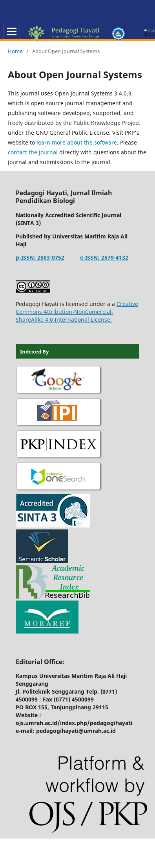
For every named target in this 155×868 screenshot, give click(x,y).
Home (15, 51)
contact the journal (33, 152)
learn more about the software (77, 142)
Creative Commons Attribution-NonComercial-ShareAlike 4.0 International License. (77, 312)
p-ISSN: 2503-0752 (40, 257)
